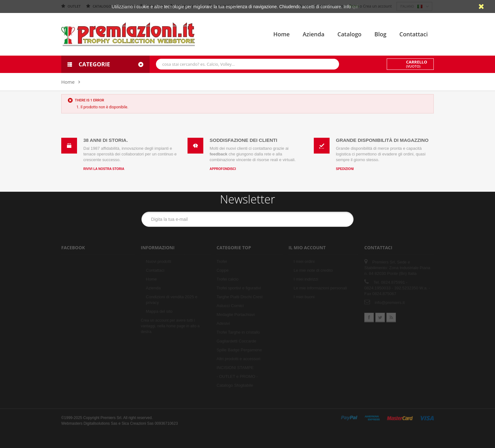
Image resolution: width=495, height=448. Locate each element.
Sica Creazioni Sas (137, 421)
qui (355, 7)
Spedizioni (345, 169)
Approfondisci (223, 169)
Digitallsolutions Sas (100, 421)
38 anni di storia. (106, 140)
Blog (380, 34)
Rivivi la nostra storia (104, 169)
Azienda (314, 34)
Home (282, 34)
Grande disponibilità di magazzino (382, 140)
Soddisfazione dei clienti (243, 140)
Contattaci (414, 34)
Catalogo (349, 34)
